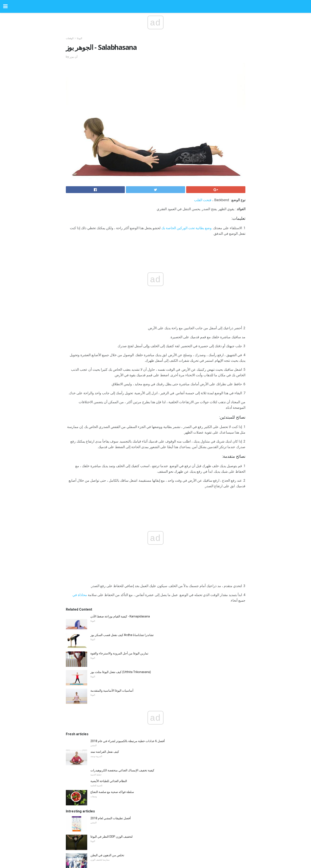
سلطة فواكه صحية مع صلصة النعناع (112, 701)
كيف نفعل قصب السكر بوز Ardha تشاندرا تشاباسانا (122, 544)
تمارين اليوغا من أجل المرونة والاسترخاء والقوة (119, 562)
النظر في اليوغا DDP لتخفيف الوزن (111, 746)
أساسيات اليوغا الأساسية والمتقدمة (112, 600)
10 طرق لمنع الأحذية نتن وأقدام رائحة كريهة (117, 801)
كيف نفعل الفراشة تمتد (105, 661)
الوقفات (70, 38)
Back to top (155, 849)
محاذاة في (80, 504)
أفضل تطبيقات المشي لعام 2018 (111, 727)
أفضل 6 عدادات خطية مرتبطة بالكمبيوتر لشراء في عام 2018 (128, 650)
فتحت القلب (203, 200)
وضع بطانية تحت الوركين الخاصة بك (186, 228)
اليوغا (80, 38)
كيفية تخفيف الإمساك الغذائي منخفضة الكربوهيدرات (122, 679)
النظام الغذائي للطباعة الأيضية (109, 690)
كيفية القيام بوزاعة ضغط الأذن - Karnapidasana (120, 526)
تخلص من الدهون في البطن (107, 764)
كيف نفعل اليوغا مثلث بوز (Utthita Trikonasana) (121, 581)
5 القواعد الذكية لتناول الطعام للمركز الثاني (117, 783)
